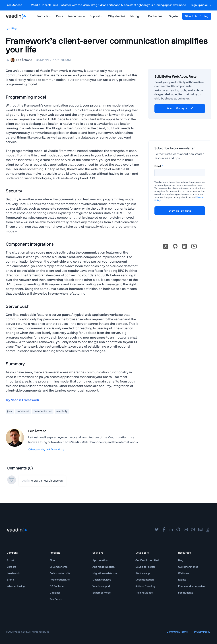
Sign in (173, 16)
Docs (60, 16)
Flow (52, 560)
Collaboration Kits (60, 573)
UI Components (59, 567)
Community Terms (177, 632)
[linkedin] (185, 246)
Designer (55, 593)
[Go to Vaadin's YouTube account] (194, 246)
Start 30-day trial (180, 109)
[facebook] (164, 530)
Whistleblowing (16, 586)
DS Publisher (57, 586)
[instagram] (193, 530)
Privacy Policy (202, 632)
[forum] (200, 530)
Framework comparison (192, 586)
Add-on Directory (146, 586)
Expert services (101, 593)
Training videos (144, 593)
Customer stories (188, 567)
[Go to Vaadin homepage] (16, 16)
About (10, 560)
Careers (12, 567)
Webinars (184, 573)
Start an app (143, 573)
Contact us (155, 16)
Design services (102, 580)
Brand (10, 580)
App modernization (104, 567)
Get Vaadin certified (147, 560)
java (10, 411)
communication (43, 411)
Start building (197, 16)
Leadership (14, 573)
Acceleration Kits (60, 580)
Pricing (134, 16)
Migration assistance (105, 573)
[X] (166, 246)
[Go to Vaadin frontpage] (17, 530)
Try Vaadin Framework (22, 400)
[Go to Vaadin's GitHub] (175, 246)
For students (186, 593)
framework (23, 411)
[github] (178, 530)
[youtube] (186, 530)
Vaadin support (101, 586)
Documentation (145, 580)
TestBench (56, 599)
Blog (11, 29)
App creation (100, 560)
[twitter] (157, 530)
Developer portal (145, 567)
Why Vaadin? (117, 16)
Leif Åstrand (37, 431)
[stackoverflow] (208, 530)
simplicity (62, 411)
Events (182, 580)
